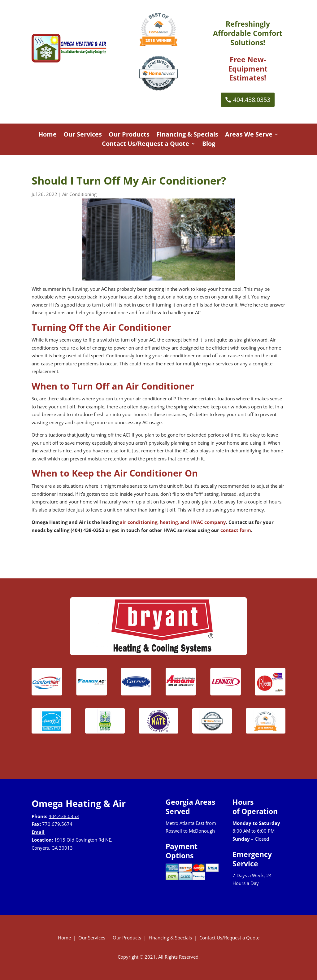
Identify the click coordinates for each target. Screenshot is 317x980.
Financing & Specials (187, 135)
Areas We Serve (249, 135)
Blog (209, 145)
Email (38, 832)
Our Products (129, 135)
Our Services (83, 135)
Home (48, 135)
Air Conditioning (79, 194)
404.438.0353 (252, 100)
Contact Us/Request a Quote (145, 145)
